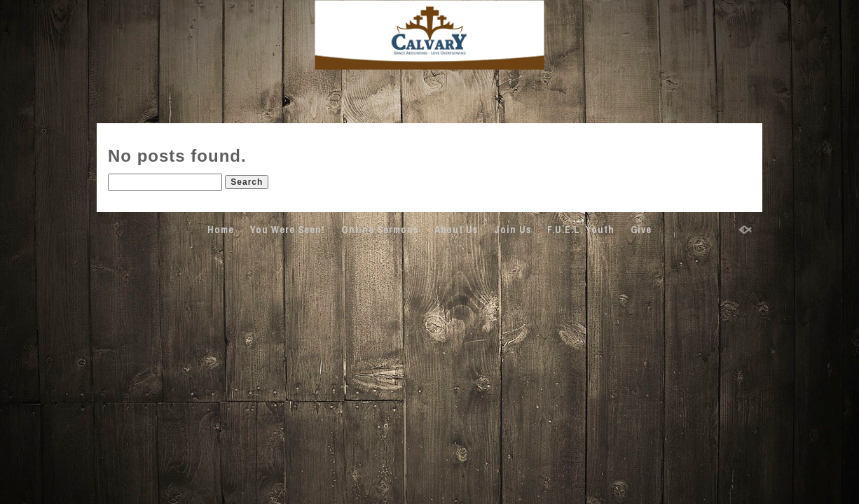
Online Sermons (380, 230)
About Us (456, 230)
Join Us (513, 230)
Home (221, 230)
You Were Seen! (288, 230)
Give (641, 230)
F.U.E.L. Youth (581, 230)
